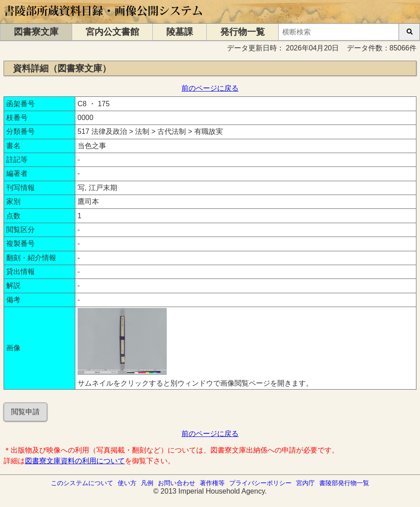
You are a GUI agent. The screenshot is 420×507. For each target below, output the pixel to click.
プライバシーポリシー (260, 483)
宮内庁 (305, 483)
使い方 (127, 483)
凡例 (147, 483)
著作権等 (212, 483)
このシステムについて (82, 483)
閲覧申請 (25, 412)
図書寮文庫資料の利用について (75, 461)
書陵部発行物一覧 (344, 483)
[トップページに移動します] (104, 19)
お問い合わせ (177, 483)
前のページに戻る (210, 88)
